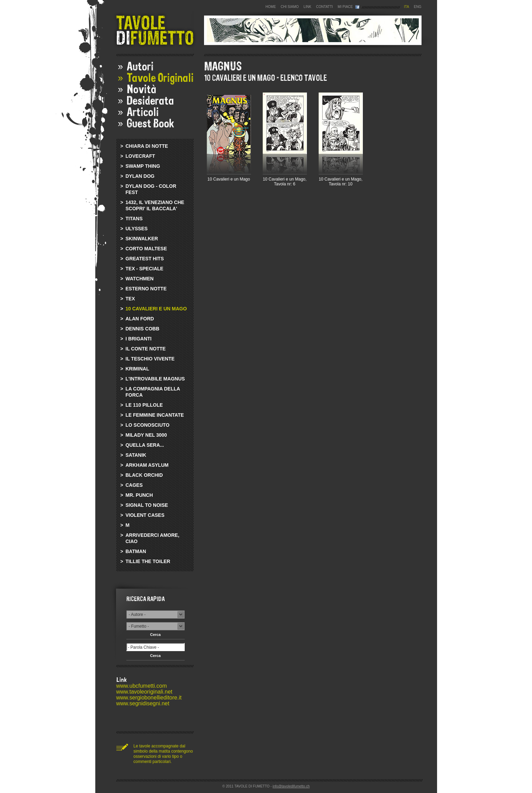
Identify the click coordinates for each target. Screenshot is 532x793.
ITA (407, 7)
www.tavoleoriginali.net (144, 692)
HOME (271, 7)
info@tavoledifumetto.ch (291, 786)
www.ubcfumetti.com (142, 686)
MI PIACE (345, 7)
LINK (307, 7)
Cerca (156, 635)
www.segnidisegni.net (143, 703)
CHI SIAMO (290, 7)
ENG (418, 7)
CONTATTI (325, 7)
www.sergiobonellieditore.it (149, 698)
